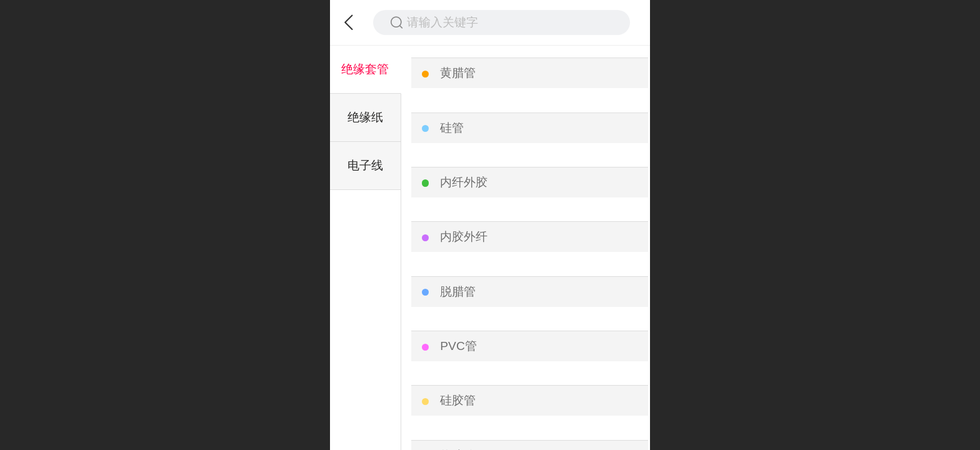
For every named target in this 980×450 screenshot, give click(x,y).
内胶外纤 (464, 237)
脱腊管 (458, 292)
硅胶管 (458, 400)
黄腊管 (458, 73)
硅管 (452, 128)
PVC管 (458, 346)
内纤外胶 (464, 182)
